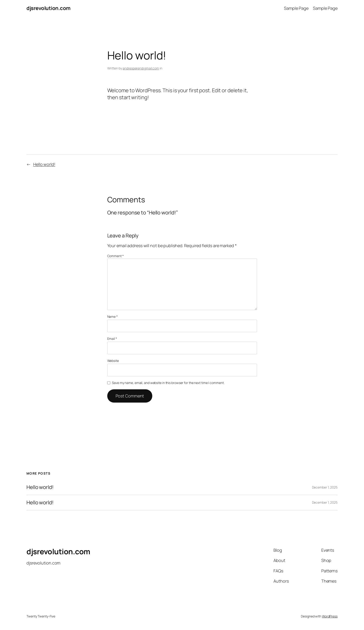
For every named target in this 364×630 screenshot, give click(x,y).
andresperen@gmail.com (141, 68)
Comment (115, 256)
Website (113, 361)
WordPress (330, 616)
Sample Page (296, 8)
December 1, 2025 (325, 487)
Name (112, 317)
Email (112, 339)
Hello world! (44, 164)
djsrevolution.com (49, 8)
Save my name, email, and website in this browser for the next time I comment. (168, 383)
